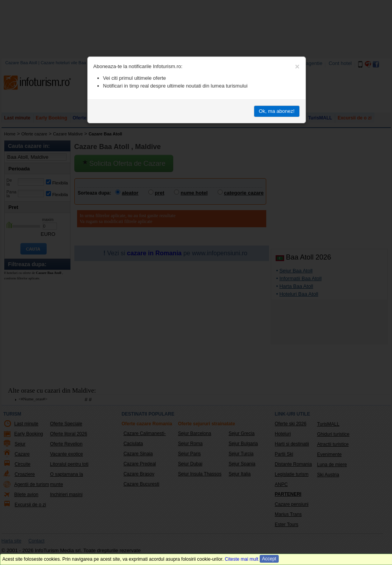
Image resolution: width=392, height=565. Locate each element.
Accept (269, 559)
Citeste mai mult (242, 559)
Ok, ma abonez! (277, 111)
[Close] (297, 67)
